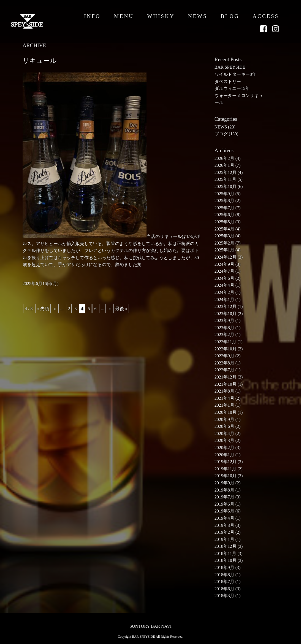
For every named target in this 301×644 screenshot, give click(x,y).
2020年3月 (224, 440)
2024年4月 (224, 285)
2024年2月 (224, 292)
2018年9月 (224, 567)
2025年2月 (224, 243)
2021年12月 (226, 377)
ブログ (221, 134)
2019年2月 (224, 532)
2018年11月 (225, 553)
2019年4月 (224, 518)
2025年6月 (224, 215)
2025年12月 (226, 172)
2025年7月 (224, 208)
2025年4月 (224, 229)
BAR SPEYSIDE (230, 67)
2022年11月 (225, 342)
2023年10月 (226, 314)
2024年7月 (224, 271)
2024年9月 (224, 264)
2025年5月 (224, 222)
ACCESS (266, 16)
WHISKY (161, 16)
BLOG (230, 16)
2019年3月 (224, 525)
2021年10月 (226, 384)
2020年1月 (224, 455)
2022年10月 (226, 349)
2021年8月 (224, 391)
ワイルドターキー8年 (235, 74)
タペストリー (228, 81)
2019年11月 (225, 469)
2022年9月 (224, 356)
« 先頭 (43, 309)
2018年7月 (224, 582)
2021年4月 (224, 398)
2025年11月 (225, 179)
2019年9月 (224, 483)
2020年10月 (226, 412)
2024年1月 (224, 300)
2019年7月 (224, 497)
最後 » (121, 309)
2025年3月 (224, 236)
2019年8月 (224, 490)
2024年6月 (224, 278)
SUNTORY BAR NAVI (150, 626)
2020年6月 (224, 426)
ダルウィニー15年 (232, 88)
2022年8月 (224, 363)
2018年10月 (226, 560)
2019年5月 (224, 511)
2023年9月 (224, 320)
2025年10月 (226, 187)
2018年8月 (224, 575)
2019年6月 (224, 504)
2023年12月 (226, 306)
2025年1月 (224, 250)
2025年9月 (224, 194)
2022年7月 (224, 370)
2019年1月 (224, 539)
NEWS (198, 16)
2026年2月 (224, 158)
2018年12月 (226, 546)
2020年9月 (224, 419)
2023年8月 (224, 328)
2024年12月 (226, 257)
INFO (92, 16)
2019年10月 (226, 476)
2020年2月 (224, 448)
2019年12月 (226, 462)
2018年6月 (224, 589)
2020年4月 (224, 434)
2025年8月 (224, 201)
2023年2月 (224, 335)
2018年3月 (224, 596)
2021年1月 (224, 405)
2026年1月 (224, 165)
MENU (124, 16)
